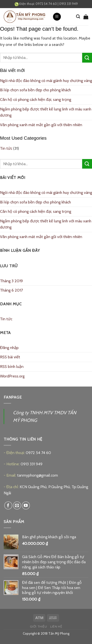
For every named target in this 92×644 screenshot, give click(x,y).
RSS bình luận (12, 367)
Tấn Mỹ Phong (59, 633)
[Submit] (87, 58)
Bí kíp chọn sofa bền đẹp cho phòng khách (35, 90)
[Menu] (57, 17)
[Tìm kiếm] (78, 17)
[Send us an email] (17, 505)
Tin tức (6, 148)
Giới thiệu (39, 626)
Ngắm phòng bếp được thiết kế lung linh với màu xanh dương (46, 112)
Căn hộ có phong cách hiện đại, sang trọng (36, 100)
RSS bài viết (10, 357)
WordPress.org (12, 376)
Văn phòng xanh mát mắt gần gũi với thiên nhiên (41, 125)
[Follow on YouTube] (26, 505)
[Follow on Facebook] (8, 505)
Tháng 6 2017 (11, 290)
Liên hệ (56, 626)
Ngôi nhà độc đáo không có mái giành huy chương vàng (46, 81)
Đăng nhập (9, 348)
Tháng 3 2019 (11, 281)
